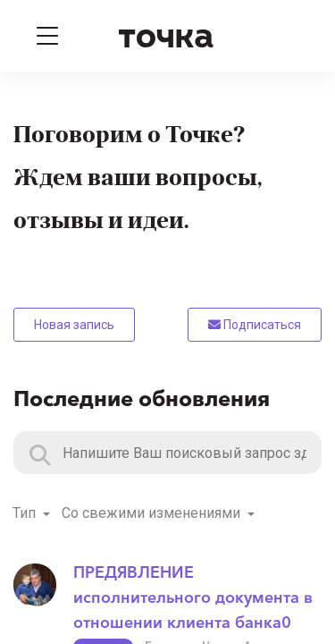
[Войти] (289, 36)
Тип (26, 513)
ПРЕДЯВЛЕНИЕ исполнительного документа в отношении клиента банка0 (193, 597)
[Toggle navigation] (47, 36)
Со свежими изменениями (153, 513)
